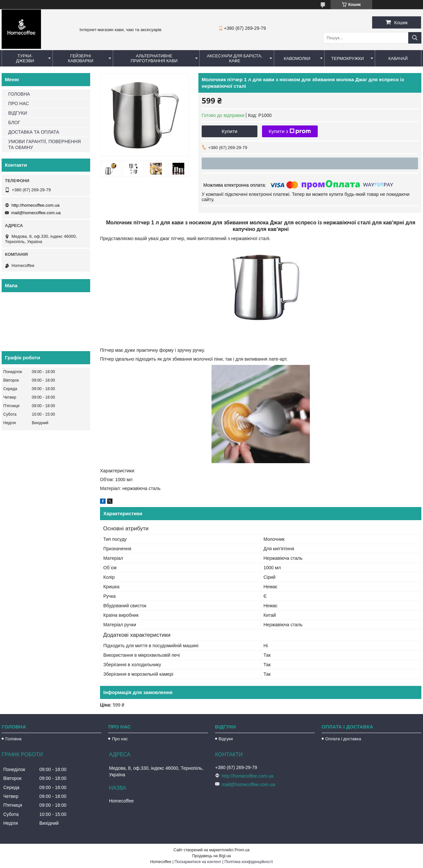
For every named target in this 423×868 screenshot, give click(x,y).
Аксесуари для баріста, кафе (235, 58)
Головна (13, 739)
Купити (230, 131)
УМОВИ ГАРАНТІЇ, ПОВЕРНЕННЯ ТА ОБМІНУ (44, 144)
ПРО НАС (19, 104)
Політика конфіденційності (249, 862)
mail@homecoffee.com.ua (36, 213)
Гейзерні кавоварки (81, 58)
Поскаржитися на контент (198, 862)
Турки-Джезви (25, 58)
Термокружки (347, 58)
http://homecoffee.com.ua (35, 205)
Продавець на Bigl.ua (211, 856)
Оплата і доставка (343, 739)
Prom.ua (242, 850)
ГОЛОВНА (19, 94)
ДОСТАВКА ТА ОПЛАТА (34, 132)
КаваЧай (398, 58)
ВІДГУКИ (18, 113)
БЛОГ (14, 123)
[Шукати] (415, 38)
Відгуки (226, 739)
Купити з (290, 131)
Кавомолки (297, 58)
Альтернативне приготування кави (154, 58)
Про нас (120, 739)
